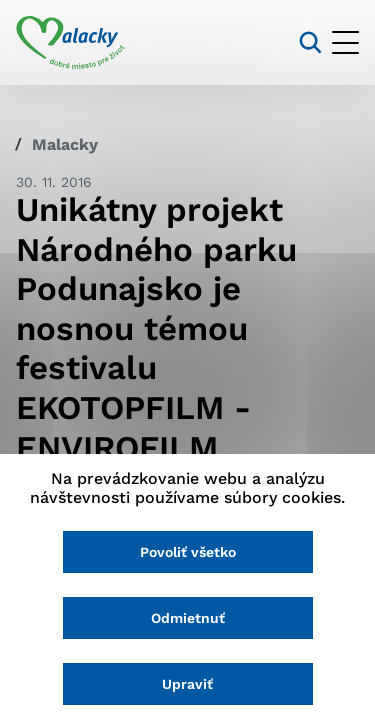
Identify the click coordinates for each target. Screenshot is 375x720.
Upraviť (187, 684)
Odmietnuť (188, 618)
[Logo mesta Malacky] (70, 43)
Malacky (65, 144)
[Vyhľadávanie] (310, 42)
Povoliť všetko (188, 552)
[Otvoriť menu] (345, 42)
